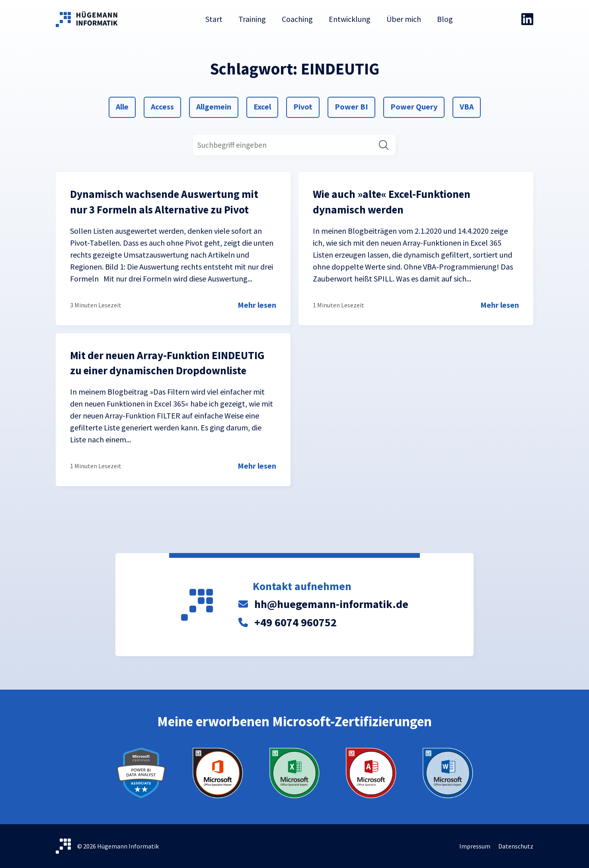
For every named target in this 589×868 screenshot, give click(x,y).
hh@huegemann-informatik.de (331, 604)
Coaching (297, 19)
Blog (445, 19)
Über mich (404, 19)
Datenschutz (516, 846)
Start (214, 19)
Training (252, 19)
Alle (125, 106)
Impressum (475, 846)
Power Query (414, 106)
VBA (469, 106)
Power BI (351, 106)
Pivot (303, 106)
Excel (263, 106)
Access (162, 106)
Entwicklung (350, 19)
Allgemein (214, 106)
